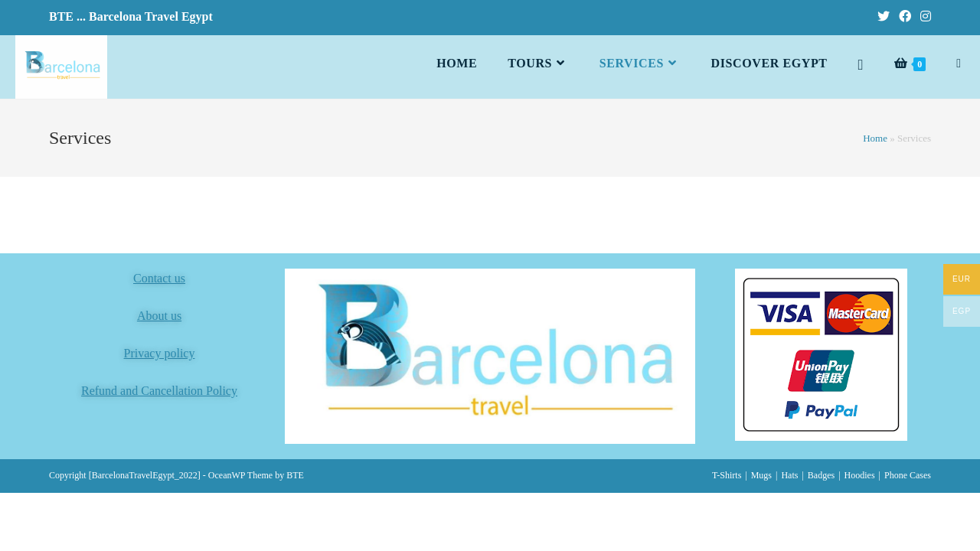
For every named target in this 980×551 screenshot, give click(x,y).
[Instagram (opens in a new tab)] (923, 17)
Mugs (761, 475)
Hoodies (860, 475)
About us (159, 316)
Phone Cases (908, 475)
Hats (789, 475)
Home (875, 138)
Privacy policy (160, 353)
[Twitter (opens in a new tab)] (884, 17)
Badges (821, 475)
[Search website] (959, 64)
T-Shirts (727, 475)
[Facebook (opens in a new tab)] (905, 17)
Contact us (159, 278)
